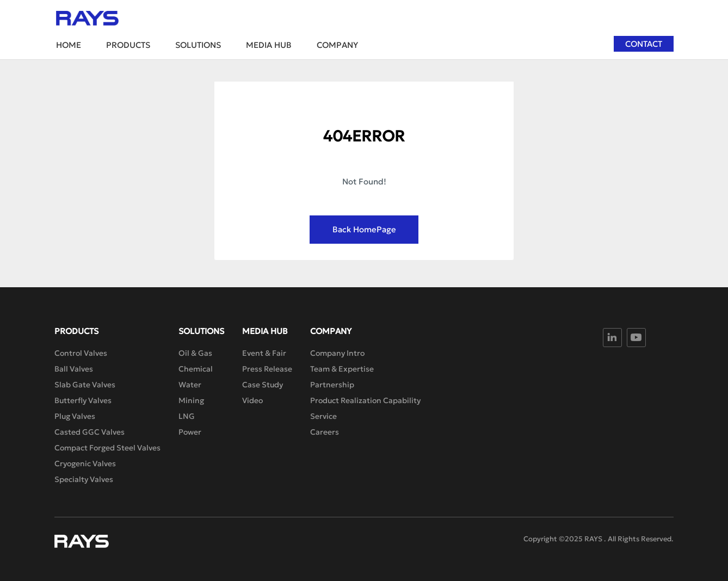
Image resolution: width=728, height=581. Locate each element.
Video (252, 400)
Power (190, 432)
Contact (644, 44)
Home (69, 45)
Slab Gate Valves (85, 385)
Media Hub (269, 45)
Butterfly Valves (83, 400)
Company (337, 45)
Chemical (196, 369)
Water (190, 385)
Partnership (332, 385)
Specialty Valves (84, 479)
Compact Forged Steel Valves (107, 448)
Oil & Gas (195, 353)
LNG (187, 416)
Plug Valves (75, 416)
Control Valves (81, 353)
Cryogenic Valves (85, 463)
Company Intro (337, 353)
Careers (325, 432)
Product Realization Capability (365, 400)
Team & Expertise (342, 369)
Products (128, 45)
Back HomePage (364, 229)
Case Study (263, 385)
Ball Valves (74, 369)
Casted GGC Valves (90, 432)
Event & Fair (264, 353)
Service (323, 416)
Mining (191, 400)
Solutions (198, 45)
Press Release (267, 369)
